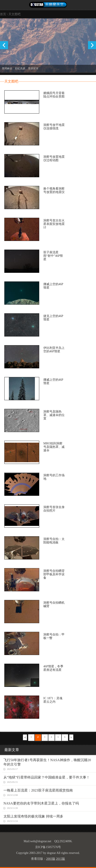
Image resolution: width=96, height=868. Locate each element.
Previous (4, 45)
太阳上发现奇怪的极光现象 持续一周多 (33, 816)
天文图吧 (15, 14)
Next (92, 45)
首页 (3, 14)
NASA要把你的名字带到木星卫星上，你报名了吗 (41, 803)
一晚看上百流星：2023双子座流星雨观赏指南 (38, 790)
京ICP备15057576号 (48, 847)
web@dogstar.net (41, 841)
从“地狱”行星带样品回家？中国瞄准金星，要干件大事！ (47, 777)
